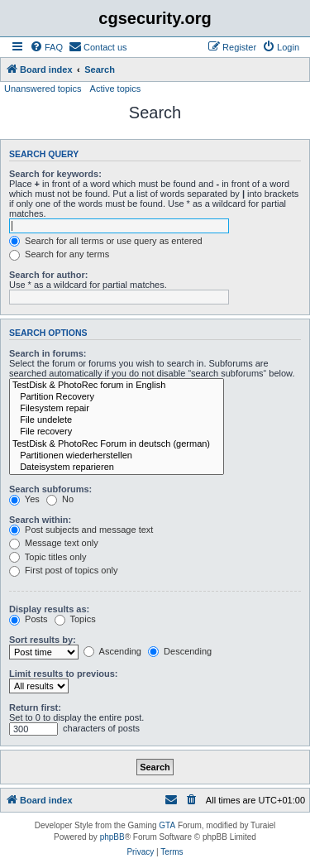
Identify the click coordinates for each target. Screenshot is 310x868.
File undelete (117, 420)
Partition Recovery (117, 397)
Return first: (35, 707)
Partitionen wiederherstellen (117, 456)
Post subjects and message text (81, 530)
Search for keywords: (55, 174)
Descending (180, 651)
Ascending (112, 651)
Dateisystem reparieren (117, 468)
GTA (167, 825)
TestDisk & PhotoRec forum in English (117, 386)
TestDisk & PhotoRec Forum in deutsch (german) (117, 444)
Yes (24, 499)
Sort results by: (43, 640)
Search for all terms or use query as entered (106, 241)
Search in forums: (48, 353)
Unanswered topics (43, 89)
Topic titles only (48, 557)
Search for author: (48, 275)
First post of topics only (64, 570)
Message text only (54, 543)
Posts (29, 619)
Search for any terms (59, 254)
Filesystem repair (117, 409)
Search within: (40, 520)
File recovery (117, 432)
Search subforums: (50, 489)
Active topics (116, 89)
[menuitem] (46, 47)
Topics (75, 619)
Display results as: (49, 609)
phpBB (112, 837)
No (60, 499)
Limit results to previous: (63, 674)
